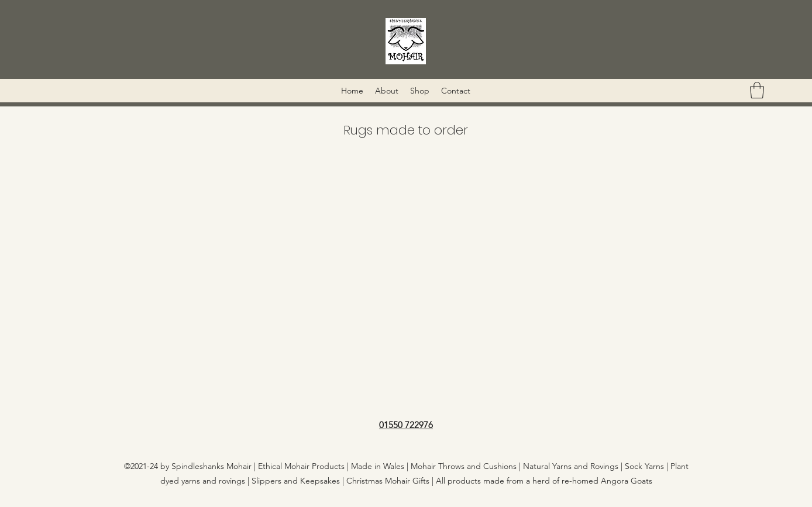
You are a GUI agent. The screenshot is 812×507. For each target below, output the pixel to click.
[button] (757, 90)
